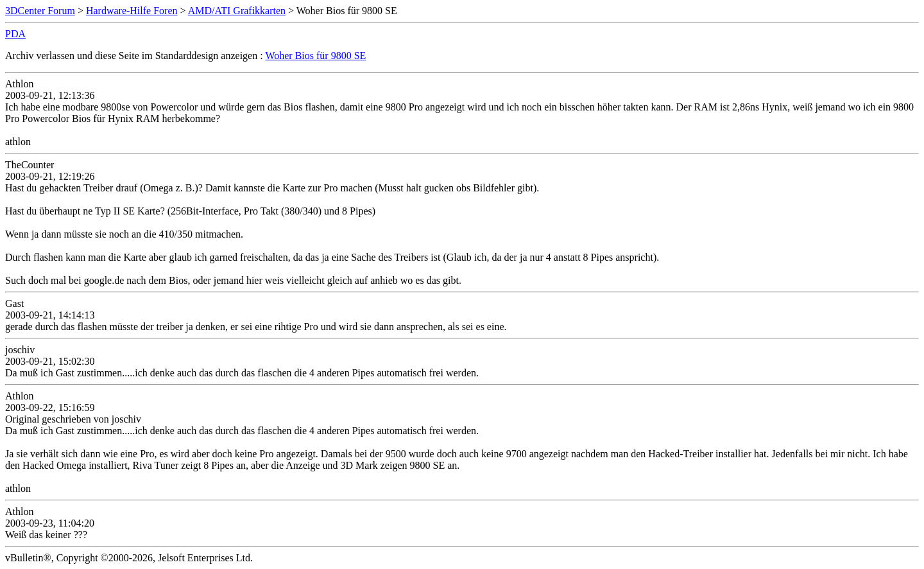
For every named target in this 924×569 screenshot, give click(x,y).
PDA (15, 34)
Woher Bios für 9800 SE (315, 56)
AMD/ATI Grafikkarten (237, 11)
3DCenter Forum (40, 11)
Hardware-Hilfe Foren (132, 11)
